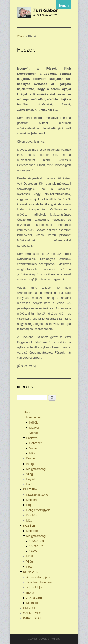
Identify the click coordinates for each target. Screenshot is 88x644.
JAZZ (27, 412)
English (31, 479)
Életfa (30, 593)
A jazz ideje (34, 587)
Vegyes (34, 433)
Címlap (21, 36)
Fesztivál (32, 438)
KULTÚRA (30, 489)
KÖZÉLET (30, 526)
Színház (32, 515)
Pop (29, 505)
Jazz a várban (36, 598)
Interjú (31, 464)
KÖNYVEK (31, 572)
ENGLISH (30, 608)
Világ (30, 474)
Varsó (33, 448)
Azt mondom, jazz (38, 577)
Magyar (34, 428)
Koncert (32, 458)
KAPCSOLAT (32, 618)
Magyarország (36, 469)
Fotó (29, 484)
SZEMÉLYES (32, 613)
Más (32, 453)
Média (30, 556)
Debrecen (36, 443)
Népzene (32, 500)
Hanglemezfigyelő (38, 510)
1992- (33, 551)
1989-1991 (37, 546)
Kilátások (33, 603)
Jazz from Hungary (39, 582)
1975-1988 (37, 541)
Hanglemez (34, 417)
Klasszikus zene (37, 495)
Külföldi (34, 422)
